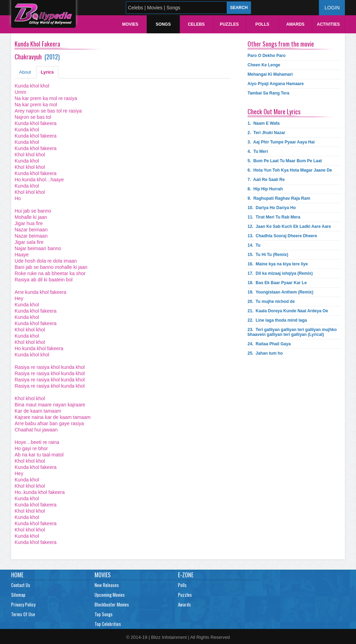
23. (292, 332)
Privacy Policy (23, 604)
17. (280, 273)
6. (290, 170)
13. (282, 236)
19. (280, 292)
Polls (262, 24)
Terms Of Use (23, 614)
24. (269, 344)
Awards (295, 24)
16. (278, 264)
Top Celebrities (108, 624)
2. (266, 133)
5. (285, 161)
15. (268, 255)
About (25, 72)
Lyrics (47, 72)
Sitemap (18, 595)
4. (258, 151)
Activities (328, 24)
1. (264, 123)
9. (279, 198)
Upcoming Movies (110, 595)
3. (281, 142)
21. (288, 311)
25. (265, 353)
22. (277, 320)
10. (272, 208)
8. (265, 189)
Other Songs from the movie (281, 44)
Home (17, 575)
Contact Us (21, 585)
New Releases (107, 585)
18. (277, 283)
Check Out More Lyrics (274, 112)
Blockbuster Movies (112, 604)
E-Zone (186, 575)
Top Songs (104, 614)
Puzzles (229, 24)
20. (271, 302)
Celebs (196, 24)
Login (332, 8)
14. (254, 245)
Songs (163, 24)
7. (266, 180)
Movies (130, 24)
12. (289, 226)
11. (274, 217)
